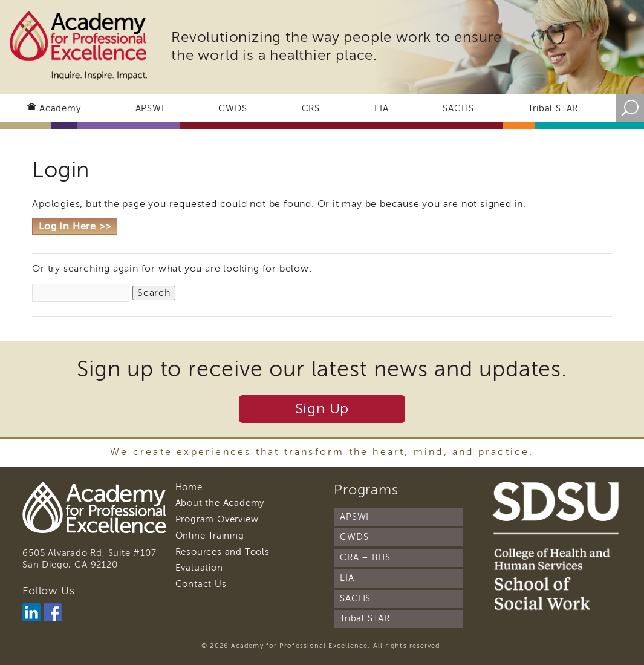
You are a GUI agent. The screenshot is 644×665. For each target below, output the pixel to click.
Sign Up (322, 409)
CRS (311, 108)
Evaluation (199, 568)
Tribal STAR (553, 108)
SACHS (458, 108)
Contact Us (201, 584)
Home (189, 487)
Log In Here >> (75, 226)
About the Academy (220, 503)
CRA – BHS (365, 557)
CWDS (233, 108)
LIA (381, 108)
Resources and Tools (223, 552)
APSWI (150, 108)
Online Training (210, 536)
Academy (60, 108)
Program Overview (217, 519)
